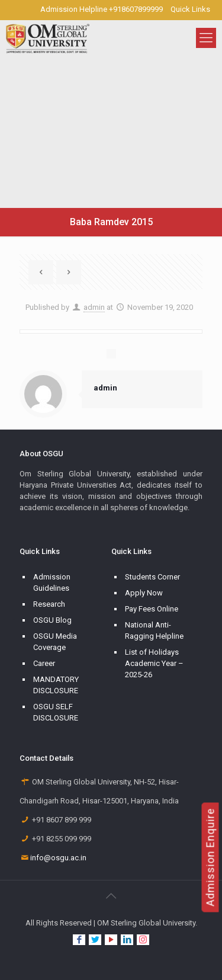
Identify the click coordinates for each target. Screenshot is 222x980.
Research (49, 604)
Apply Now (144, 593)
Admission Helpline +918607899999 (102, 9)
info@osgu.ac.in (58, 858)
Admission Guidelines (52, 582)
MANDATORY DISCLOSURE (56, 685)
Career (44, 663)
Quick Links (190, 9)
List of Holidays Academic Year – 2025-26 (154, 663)
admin (94, 307)
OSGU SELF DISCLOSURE (56, 712)
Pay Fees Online (152, 609)
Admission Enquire (210, 857)
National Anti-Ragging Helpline (154, 630)
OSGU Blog (52, 620)
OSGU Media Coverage (55, 642)
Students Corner (152, 577)
